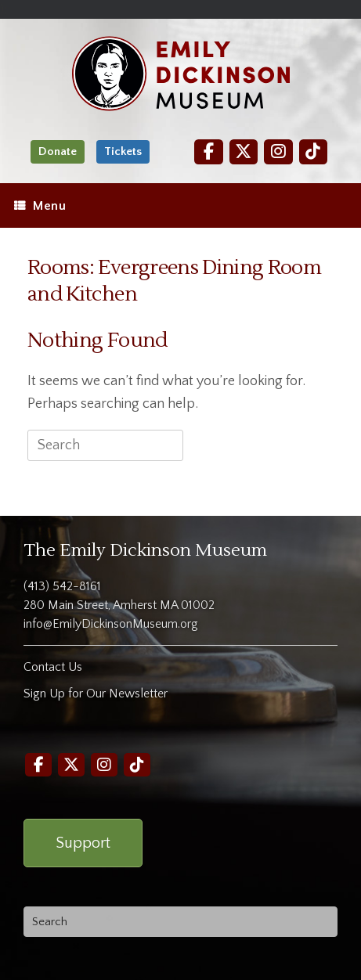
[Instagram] (278, 151)
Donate (58, 151)
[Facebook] (208, 151)
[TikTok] (313, 151)
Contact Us (53, 667)
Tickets (123, 151)
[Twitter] (244, 151)
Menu (40, 206)
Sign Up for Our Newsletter (96, 694)
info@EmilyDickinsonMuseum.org (111, 624)
